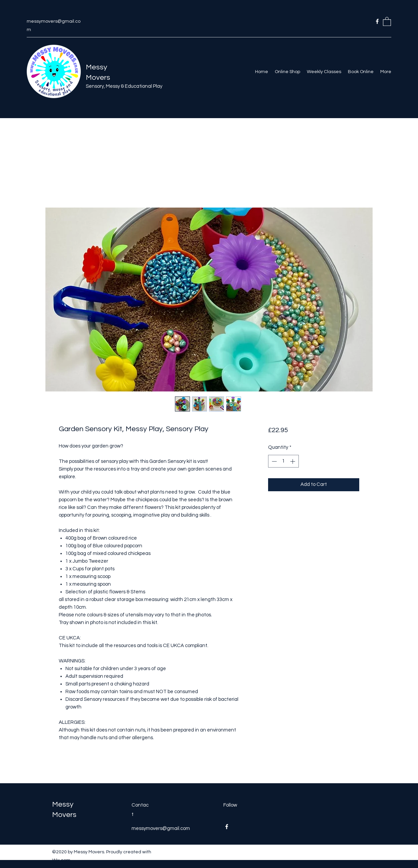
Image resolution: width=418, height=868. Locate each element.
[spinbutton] (283, 461)
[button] (387, 21)
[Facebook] (377, 21)
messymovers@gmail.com (161, 828)
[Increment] (293, 461)
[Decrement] (274, 461)
